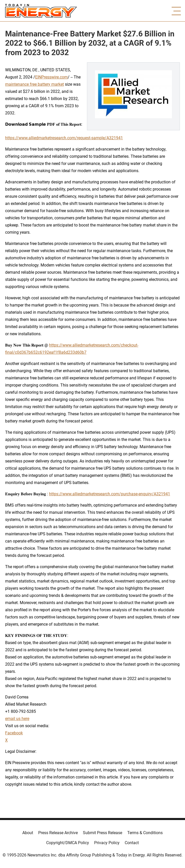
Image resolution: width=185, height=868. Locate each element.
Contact (132, 843)
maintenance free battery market (35, 84)
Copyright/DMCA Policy (68, 843)
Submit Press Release (103, 833)
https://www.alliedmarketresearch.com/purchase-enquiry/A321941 (110, 494)
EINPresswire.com (51, 77)
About (28, 833)
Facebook (14, 733)
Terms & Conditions (145, 833)
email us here (17, 719)
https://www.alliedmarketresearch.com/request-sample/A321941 (64, 138)
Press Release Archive (58, 833)
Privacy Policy (107, 843)
